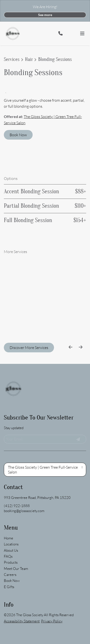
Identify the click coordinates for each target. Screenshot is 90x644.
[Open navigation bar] (82, 34)
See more (45, 15)
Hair (29, 59)
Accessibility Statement (22, 589)
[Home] (9, 506)
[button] (76, 34)
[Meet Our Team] (16, 537)
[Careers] (10, 543)
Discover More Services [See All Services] (29, 348)
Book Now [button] (18, 135)
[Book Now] (12, 549)
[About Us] (11, 518)
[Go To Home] (13, 34)
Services (12, 59)
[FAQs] (8, 524)
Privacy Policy (52, 589)
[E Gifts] (9, 555)
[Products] (11, 530)
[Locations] (11, 512)
